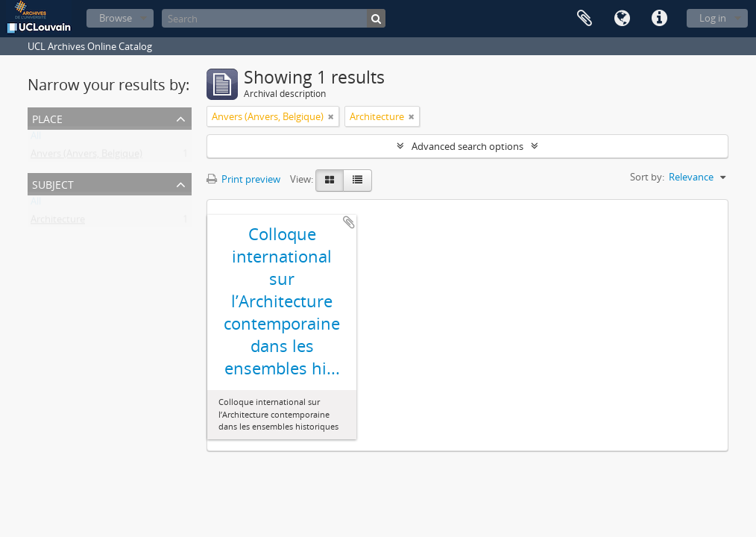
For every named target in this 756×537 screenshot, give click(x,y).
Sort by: (647, 177)
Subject (53, 183)
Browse (116, 18)
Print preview (243, 179)
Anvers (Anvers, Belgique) (86, 157)
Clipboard (585, 19)
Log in (713, 18)
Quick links (659, 19)
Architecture (58, 222)
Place (47, 117)
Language (622, 19)
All (36, 139)
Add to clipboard (349, 222)
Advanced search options (467, 146)
